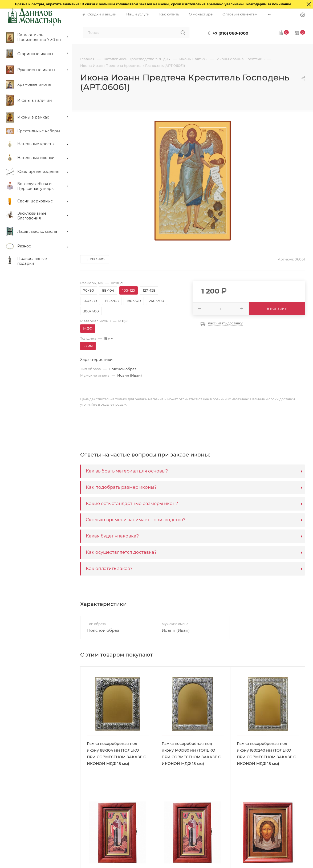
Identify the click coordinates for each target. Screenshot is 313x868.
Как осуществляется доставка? (121, 552)
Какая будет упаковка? (112, 536)
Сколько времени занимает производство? (136, 520)
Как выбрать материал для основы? (127, 471)
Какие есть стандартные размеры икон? (132, 503)
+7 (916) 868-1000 (230, 33)
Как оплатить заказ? (109, 568)
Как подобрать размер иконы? (121, 487)
